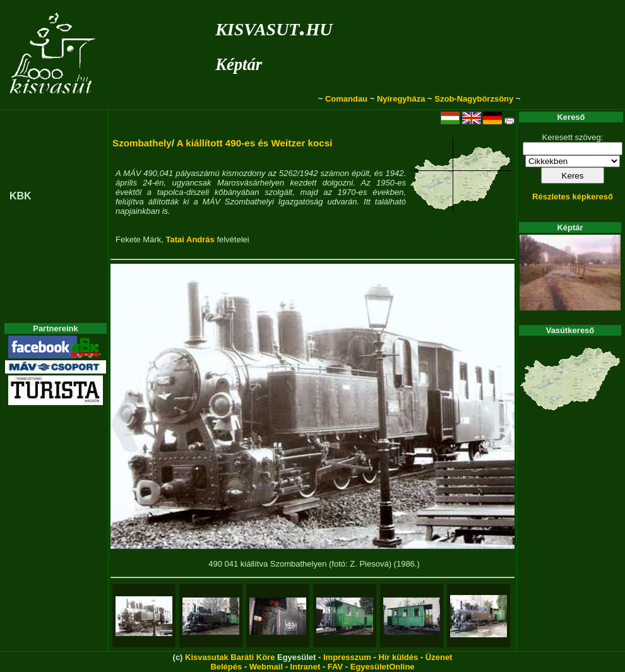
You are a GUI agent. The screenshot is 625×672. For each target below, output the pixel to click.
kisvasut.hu (274, 27)
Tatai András (190, 239)
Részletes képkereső (573, 197)
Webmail (266, 667)
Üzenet (439, 657)
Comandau (346, 99)
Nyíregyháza (401, 99)
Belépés (226, 667)
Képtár (239, 64)
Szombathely (142, 143)
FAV (335, 667)
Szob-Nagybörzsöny (474, 99)
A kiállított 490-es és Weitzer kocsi (255, 143)
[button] (125, 426)
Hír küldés (398, 657)
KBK (21, 196)
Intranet (306, 667)
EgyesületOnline (383, 667)
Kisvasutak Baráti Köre (230, 657)
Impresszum (347, 657)
